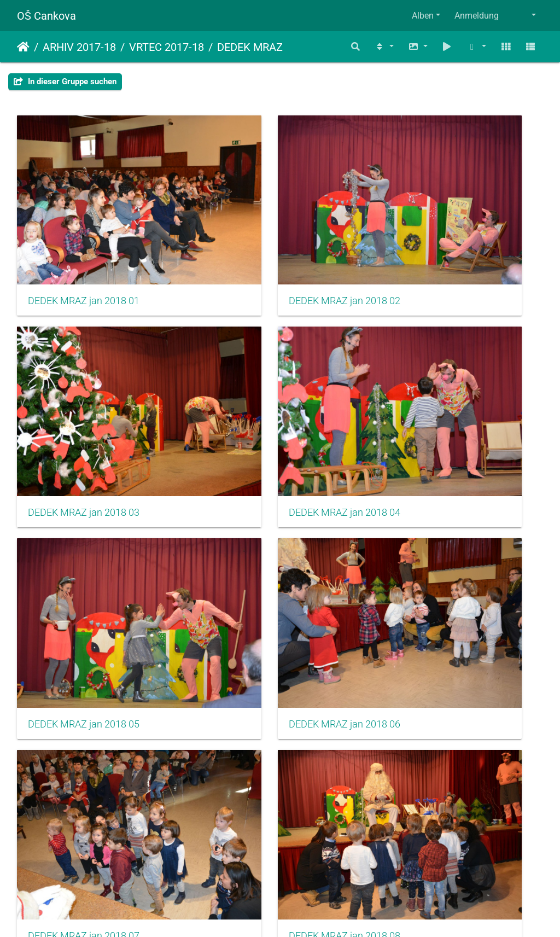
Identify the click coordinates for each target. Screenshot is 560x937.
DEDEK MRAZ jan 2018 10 (84, 714)
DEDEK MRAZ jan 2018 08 (265, 558)
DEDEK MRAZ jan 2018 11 (265, 714)
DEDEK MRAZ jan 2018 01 (84, 246)
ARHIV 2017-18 (79, 47)
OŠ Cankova (46, 16)
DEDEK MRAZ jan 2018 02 (265, 246)
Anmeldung (477, 16)
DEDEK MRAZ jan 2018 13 (84, 871)
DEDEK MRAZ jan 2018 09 (445, 558)
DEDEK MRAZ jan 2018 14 (265, 871)
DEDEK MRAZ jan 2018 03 (445, 246)
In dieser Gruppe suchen (65, 82)
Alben (423, 16)
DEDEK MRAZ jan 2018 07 (84, 558)
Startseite (23, 47)
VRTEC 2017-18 (167, 47)
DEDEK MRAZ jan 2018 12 (445, 714)
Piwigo (304, 914)
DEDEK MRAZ (250, 47)
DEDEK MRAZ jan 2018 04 (84, 402)
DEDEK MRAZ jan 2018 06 (445, 402)
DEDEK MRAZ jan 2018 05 (265, 402)
